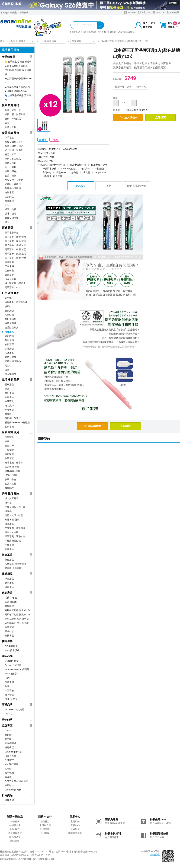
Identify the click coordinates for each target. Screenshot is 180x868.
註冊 (153, 23)
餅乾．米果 (10, 154)
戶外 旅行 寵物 (11, 494)
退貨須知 (75, 821)
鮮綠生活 (9, 747)
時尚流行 (9, 406)
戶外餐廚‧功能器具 (15, 528)
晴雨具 (8, 511)
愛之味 (8, 739)
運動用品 (7, 574)
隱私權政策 (15, 837)
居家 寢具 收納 (11, 432)
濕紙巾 (8, 306)
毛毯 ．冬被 (11, 598)
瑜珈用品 (9, 587)
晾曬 (7, 441)
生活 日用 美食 (18, 41)
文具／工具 (10, 484)
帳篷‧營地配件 (13, 520)
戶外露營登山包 (13, 541)
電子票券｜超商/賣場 (15, 241)
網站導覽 (15, 841)
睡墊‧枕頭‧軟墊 (14, 515)
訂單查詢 (45, 829)
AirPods (102, 32)
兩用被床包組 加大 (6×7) (17, 610)
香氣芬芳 (9, 446)
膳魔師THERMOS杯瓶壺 (17, 422)
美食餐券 (9, 262)
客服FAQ (75, 825)
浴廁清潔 (9, 315)
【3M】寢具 (11, 475)
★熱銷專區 (9, 57)
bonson (9, 731)
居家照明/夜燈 (12, 467)
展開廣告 (173, 3)
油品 (7, 205)
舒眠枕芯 (9, 631)
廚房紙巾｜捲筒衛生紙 (16, 302)
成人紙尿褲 (10, 374)
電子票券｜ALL (12, 287)
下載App (4, 12)
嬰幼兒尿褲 (10, 357)
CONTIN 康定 (12, 661)
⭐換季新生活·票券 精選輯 (18, 62)
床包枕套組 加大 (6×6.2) (17, 619)
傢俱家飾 (9, 454)
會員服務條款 (15, 833)
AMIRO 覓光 (11, 699)
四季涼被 (9, 627)
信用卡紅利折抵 (123, 87)
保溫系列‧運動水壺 (15, 536)
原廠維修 (75, 829)
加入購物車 (129, 118)
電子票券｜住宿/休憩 (15, 245)
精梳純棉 (9, 606)
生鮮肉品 (9, 197)
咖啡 (7, 123)
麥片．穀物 (10, 176)
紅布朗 (8, 769)
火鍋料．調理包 (13, 184)
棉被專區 (9, 636)
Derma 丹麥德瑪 (13, 665)
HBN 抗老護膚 (12, 650)
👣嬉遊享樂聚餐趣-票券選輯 (18, 98)
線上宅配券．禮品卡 (15, 283)
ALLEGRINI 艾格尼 (15, 709)
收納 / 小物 (10, 479)
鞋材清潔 (9, 340)
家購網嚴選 (10, 743)
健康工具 (7, 555)
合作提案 (45, 833)
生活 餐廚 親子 (11, 380)
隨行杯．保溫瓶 (13, 418)
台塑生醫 (9, 682)
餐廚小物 (9, 427)
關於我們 (15, 829)
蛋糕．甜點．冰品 (14, 146)
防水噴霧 (9, 336)
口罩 (7, 370)
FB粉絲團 (173, 12)
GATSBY (9, 760)
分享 (43, 140)
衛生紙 (8, 298)
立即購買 (160, 118)
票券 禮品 (8, 228)
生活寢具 (9, 401)
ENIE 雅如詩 (11, 674)
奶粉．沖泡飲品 (13, 119)
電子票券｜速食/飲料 (15, 237)
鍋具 (7, 389)
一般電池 (9, 450)
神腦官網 (15, 821)
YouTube (159, 12)
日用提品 (7, 795)
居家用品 (9, 384)
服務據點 (14, 12)
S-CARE (130, 12)
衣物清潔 (9, 344)
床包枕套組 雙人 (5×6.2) (17, 623)
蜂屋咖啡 (9, 785)
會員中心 (149, 27)
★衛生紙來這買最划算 (16, 66)
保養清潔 (9, 349)
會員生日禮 (45, 825)
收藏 (54, 140)
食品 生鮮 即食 (11, 133)
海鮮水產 (9, 192)
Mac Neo (92, 32)
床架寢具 (9, 437)
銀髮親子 (9, 414)
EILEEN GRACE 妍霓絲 (17, 669)
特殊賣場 (9, 800)
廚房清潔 (9, 311)
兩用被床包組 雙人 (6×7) (17, 615)
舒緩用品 (9, 560)
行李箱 (8, 503)
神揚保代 (24, 12)
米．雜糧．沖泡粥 (14, 150)
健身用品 (9, 583)
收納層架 (9, 458)
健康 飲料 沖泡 (11, 105)
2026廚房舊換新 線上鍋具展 (18, 72)
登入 (145, 23)
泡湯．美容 (10, 279)
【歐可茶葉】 (12, 756)
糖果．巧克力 (12, 171)
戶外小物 (9, 545)
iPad (84, 32)
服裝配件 (9, 488)
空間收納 (9, 410)
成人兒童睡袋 (12, 498)
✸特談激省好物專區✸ (16, 91)
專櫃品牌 (7, 705)
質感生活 (112, 32)
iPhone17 (75, 32)
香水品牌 (7, 719)
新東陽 (8, 735)
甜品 (7, 222)
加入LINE (144, 12)
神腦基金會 (15, 825)
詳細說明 (155, 855)
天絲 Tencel (11, 602)
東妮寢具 (7, 593)
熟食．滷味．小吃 (14, 142)
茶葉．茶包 (10, 127)
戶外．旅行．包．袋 (15, 507)
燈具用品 (9, 524)
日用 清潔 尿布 (49, 41)
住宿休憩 (9, 271)
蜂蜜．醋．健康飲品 (15, 114)
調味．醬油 (10, 214)
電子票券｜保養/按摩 (15, 258)
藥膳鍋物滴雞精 (13, 188)
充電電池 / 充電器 (14, 463)
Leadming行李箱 (13, 752)
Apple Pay (141, 87)
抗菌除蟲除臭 (12, 328)
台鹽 (7, 686)
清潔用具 (76, 41)
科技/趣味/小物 (12, 471)
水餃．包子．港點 (14, 180)
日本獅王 (9, 695)
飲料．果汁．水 (13, 110)
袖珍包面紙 (10, 323)
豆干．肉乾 (10, 167)
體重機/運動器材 (13, 568)
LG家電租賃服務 (126, 32)
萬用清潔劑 (10, 319)
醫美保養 (7, 641)
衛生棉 (8, 366)
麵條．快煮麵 (12, 218)
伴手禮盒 (9, 138)
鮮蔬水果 (9, 201)
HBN (7, 678)
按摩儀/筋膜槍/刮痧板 (16, 564)
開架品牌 (7, 656)
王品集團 (9, 266)
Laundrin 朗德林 (13, 790)
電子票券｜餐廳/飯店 (15, 249)
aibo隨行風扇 (12, 764)
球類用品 (9, 579)
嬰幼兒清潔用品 (13, 361)
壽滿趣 (8, 777)
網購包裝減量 (75, 833)
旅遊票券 (9, 275)
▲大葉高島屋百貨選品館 (17, 87)
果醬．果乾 (10, 163)
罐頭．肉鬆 (10, 209)
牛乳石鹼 (9, 690)
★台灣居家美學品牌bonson (18, 81)
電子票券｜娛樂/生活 (15, 254)
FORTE (9, 714)
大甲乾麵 (9, 773)
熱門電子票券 (12, 233)
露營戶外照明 (12, 532)
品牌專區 (7, 726)
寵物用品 (9, 397)
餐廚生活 (9, 393)
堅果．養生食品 (13, 159)
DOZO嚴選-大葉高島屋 (16, 781)
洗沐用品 (9, 353)
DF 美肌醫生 (11, 646)
